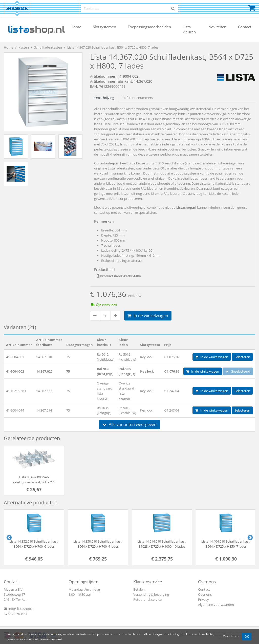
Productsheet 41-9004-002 (119, 276)
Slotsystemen (104, 27)
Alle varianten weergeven (129, 424)
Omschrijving (104, 98)
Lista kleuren (189, 29)
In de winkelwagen (148, 316)
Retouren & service (147, 599)
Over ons (205, 594)
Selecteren (242, 357)
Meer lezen (231, 636)
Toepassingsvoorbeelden (149, 27)
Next (250, 537)
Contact (245, 27)
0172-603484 (15, 614)
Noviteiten (217, 27)
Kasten (24, 47)
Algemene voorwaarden (216, 605)
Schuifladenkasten (48, 47)
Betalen (139, 589)
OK (247, 636)
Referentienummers (138, 98)
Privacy (203, 599)
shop (36, 29)
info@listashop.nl (19, 609)
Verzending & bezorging (151, 594)
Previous (9, 537)
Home (76, 27)
